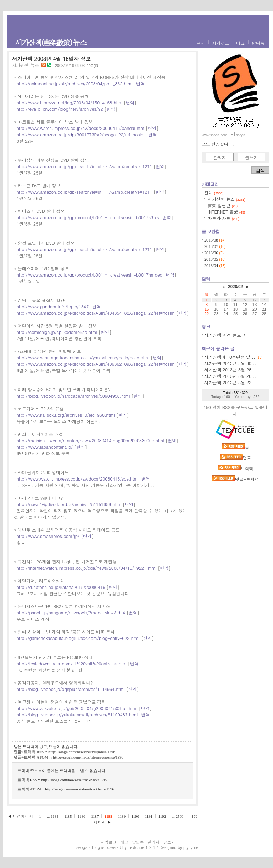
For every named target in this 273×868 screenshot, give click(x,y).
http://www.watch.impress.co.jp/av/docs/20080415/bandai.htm (80, 128)
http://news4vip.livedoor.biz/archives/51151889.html (69, 504)
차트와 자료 (224, 218)
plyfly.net (191, 847)
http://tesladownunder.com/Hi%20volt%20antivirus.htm (72, 663)
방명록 (258, 43)
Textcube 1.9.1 (142, 847)
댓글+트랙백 (235, 479)
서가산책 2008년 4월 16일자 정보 (51, 59)
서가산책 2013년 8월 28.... (231, 370)
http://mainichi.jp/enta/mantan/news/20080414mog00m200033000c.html (90, 440)
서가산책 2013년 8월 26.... (231, 376)
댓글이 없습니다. (64, 747)
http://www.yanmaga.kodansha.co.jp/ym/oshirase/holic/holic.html (83, 358)
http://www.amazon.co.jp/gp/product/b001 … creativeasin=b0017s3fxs (88, 217)
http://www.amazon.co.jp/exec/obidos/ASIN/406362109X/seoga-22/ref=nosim (96, 364)
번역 (140, 83)
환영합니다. (223, 144)
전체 (214, 192)
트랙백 (236, 468)
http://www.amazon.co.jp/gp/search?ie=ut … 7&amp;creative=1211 (84, 166)
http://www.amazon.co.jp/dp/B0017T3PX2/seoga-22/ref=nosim (81, 134)
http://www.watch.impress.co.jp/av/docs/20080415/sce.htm (77, 479)
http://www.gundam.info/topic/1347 (53, 307)
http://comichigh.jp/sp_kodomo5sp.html (57, 332)
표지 (201, 43)
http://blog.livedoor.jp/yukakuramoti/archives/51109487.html (77, 714)
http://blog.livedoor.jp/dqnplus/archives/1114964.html (71, 689)
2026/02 (235, 287)
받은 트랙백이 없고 (30, 747)
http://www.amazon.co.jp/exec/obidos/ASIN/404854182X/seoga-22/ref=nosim (96, 313)
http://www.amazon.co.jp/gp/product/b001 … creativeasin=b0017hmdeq (90, 275)
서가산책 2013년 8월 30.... (231, 363)
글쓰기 (251, 157)
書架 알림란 (223, 205)
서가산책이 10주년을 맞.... (230, 357)
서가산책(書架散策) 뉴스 (50, 42)
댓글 (236, 458)
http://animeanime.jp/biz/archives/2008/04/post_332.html (75, 83)
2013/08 (212, 240)
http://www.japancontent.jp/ (45, 447)
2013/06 (212, 253)
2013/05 (212, 259)
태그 (240, 43)
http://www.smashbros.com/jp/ (48, 536)
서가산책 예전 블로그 (225, 335)
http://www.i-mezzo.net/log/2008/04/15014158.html (69, 103)
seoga (82, 847)
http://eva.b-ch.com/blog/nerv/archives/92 (60, 109)
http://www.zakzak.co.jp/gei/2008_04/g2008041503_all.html (77, 708)
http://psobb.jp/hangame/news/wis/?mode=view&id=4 (71, 612)
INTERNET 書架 (226, 212)
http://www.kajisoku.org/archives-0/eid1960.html (66, 415)
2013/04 (212, 266)
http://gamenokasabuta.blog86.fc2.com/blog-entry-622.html (78, 638)
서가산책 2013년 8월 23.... (231, 382)
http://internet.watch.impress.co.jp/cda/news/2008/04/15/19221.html (87, 568)
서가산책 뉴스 (26, 65)
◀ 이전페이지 (21, 816)
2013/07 (212, 246)
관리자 (220, 157)
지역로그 (221, 43)
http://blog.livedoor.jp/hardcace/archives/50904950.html (73, 396)
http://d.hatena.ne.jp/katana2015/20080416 (61, 587)
